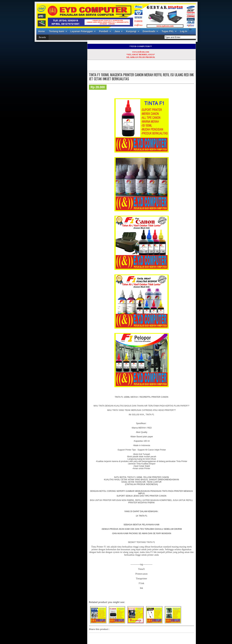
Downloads (149, 31)
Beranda (42, 37)
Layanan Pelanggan (82, 31)
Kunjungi (131, 31)
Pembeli (104, 31)
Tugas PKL (168, 31)
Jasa (117, 31)
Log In (184, 31)
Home (42, 31)
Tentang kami (57, 31)
